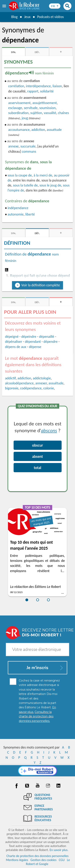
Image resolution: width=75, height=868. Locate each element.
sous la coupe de (20, 175)
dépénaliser (13, 342)
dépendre (50, 342)
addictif (10, 378)
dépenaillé (47, 337)
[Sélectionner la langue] (55, 6)
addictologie (42, 378)
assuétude (54, 130)
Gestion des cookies (43, 860)
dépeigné (12, 337)
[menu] (5, 6)
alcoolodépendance (19, 383)
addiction (38, 130)
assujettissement (45, 103)
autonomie (16, 214)
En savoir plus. (59, 850)
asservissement (19, 103)
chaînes (63, 113)
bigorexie (12, 388)
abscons (49, 430)
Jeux (27, 17)
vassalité (50, 113)
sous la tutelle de (25, 185)
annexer (41, 383)
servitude (31, 108)
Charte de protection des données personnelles (37, 856)
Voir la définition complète (40, 285)
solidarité (47, 91)
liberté (30, 214)
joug (25, 118)
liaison (57, 86)
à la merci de (43, 175)
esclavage (15, 108)
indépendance (18, 208)
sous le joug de (50, 185)
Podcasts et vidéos (50, 17)
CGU (62, 860)
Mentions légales (17, 860)
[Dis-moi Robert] (37, 771)
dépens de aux (16, 347)
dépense (35, 347)
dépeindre (29, 337)
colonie (49, 388)
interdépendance (38, 86)
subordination (18, 113)
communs (29, 151)
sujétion (36, 113)
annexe (13, 146)
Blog (14, 17)
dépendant (33, 342)
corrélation (16, 86)
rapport (33, 91)
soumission (48, 108)
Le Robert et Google (48, 862)
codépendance (31, 388)
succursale (28, 146)
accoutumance (19, 130)
